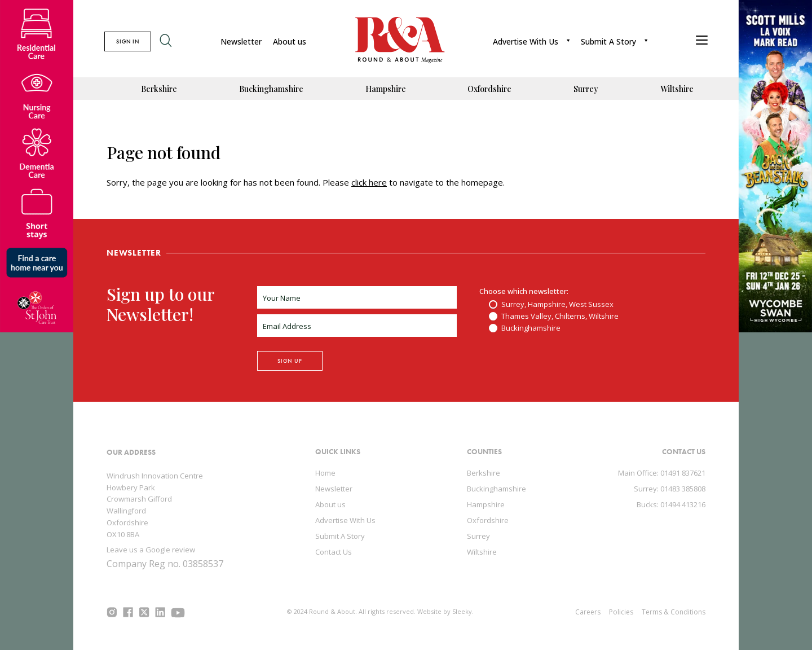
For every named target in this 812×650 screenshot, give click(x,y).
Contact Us (334, 552)
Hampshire (386, 89)
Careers (588, 612)
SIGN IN (128, 41)
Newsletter (241, 41)
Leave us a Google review (151, 550)
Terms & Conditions (674, 612)
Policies (621, 612)
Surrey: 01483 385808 (670, 489)
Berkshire (159, 89)
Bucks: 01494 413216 (671, 504)
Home (325, 473)
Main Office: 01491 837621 (662, 473)
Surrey (586, 89)
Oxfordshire (489, 89)
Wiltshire (677, 89)
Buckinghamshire (271, 89)
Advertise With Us (526, 41)
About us (290, 41)
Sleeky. (463, 611)
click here (369, 182)
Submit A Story (608, 41)
